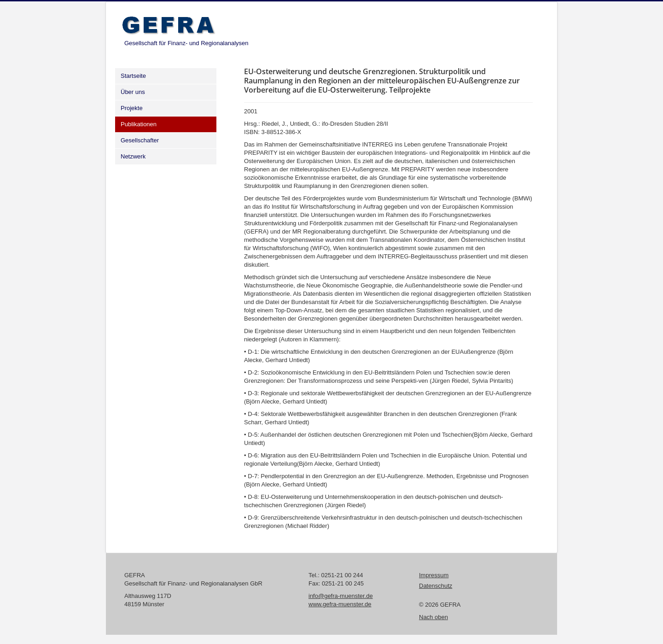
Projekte (132, 108)
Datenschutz (436, 586)
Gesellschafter (140, 140)
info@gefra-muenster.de (341, 596)
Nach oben (433, 617)
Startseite (133, 76)
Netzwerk (133, 156)
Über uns (133, 92)
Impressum (434, 575)
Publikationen (139, 124)
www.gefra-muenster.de (340, 604)
